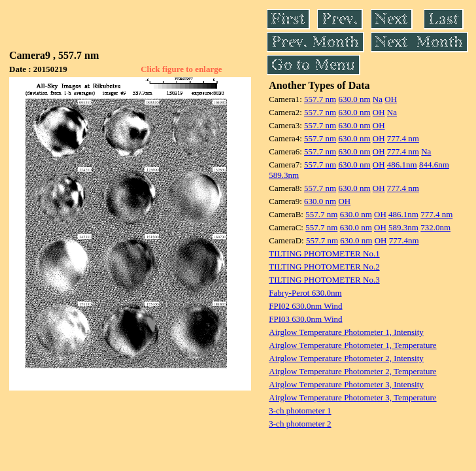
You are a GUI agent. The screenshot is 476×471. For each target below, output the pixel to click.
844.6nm (434, 165)
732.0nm (435, 227)
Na (378, 99)
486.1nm (402, 165)
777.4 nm (403, 138)
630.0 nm (354, 99)
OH (391, 99)
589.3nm (284, 175)
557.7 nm (320, 99)
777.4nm (404, 240)
